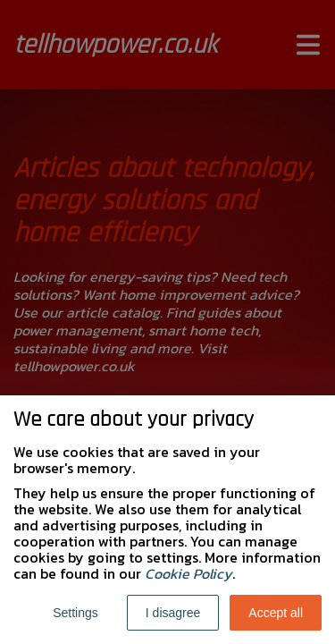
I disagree (173, 613)
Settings (75, 613)
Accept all (276, 613)
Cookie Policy (188, 573)
